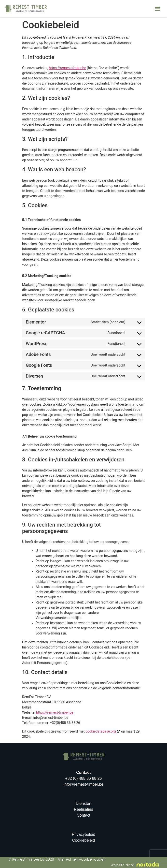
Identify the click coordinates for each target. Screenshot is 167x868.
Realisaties (83, 809)
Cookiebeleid (84, 840)
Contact (83, 815)
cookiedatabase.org (101, 731)
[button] (158, 9)
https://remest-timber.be (67, 68)
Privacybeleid (83, 834)
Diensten (83, 803)
